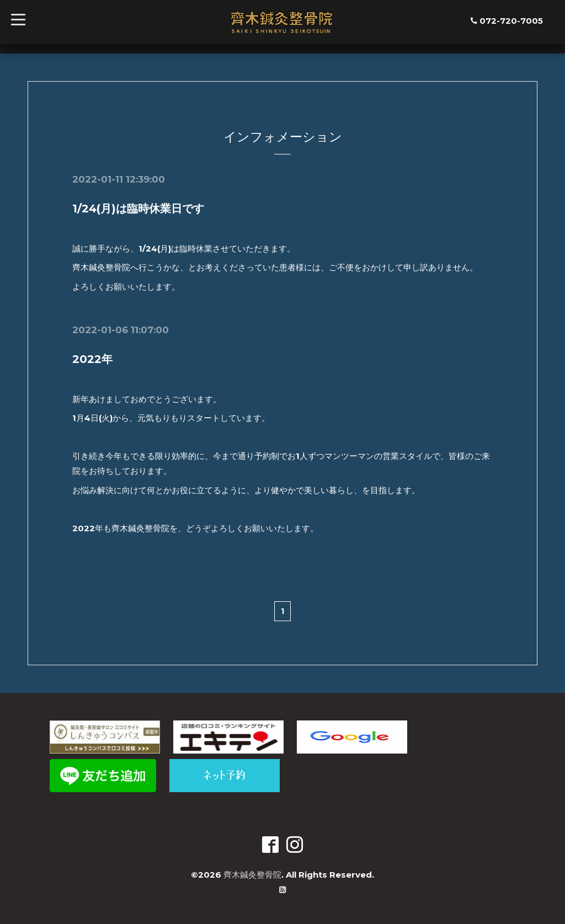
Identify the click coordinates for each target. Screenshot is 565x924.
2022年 (92, 359)
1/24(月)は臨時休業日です (138, 209)
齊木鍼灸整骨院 (252, 874)
